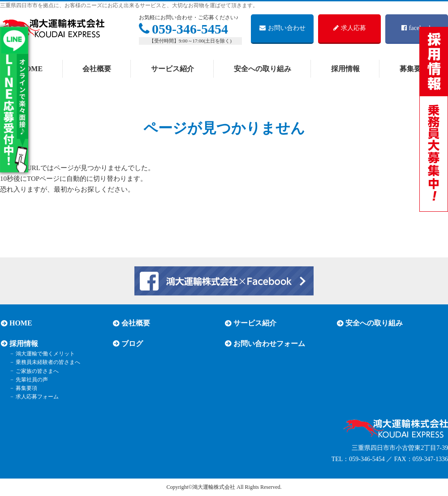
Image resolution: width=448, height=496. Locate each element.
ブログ (131, 344)
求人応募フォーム (36, 397)
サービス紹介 (172, 69)
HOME (31, 69)
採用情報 (345, 69)
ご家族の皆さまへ (36, 371)
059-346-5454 (183, 29)
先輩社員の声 (30, 380)
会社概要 (97, 69)
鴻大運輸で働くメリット (44, 354)
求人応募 (350, 28)
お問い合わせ (282, 28)
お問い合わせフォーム (268, 344)
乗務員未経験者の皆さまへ (47, 362)
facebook (417, 28)
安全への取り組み (263, 69)
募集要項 (25, 388)
